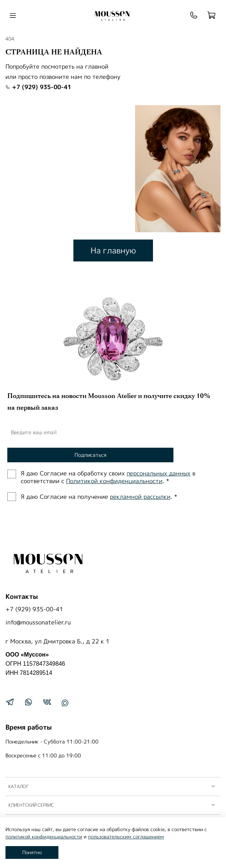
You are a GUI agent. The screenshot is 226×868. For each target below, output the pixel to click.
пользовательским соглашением (126, 837)
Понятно (32, 852)
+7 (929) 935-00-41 (38, 87)
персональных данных (159, 473)
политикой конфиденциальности (44, 837)
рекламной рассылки (140, 497)
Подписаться (90, 455)
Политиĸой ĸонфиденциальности (114, 481)
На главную (113, 250)
